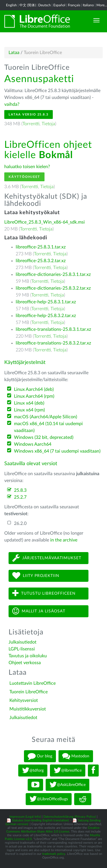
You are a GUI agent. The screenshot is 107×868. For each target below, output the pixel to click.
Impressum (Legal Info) (25, 817)
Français (74, 5)
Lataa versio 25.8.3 (29, 115)
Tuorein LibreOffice (29, 692)
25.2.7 (20, 497)
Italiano (88, 5)
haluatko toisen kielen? (27, 167)
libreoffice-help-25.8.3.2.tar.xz (46, 316)
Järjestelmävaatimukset (47, 558)
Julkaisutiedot (23, 642)
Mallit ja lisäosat (39, 611)
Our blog (40, 756)
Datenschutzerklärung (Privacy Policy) (70, 817)
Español (59, 5)
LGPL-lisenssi (22, 649)
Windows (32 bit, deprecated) (44, 437)
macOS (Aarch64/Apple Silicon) (46, 417)
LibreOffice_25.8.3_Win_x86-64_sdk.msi (45, 222)
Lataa (14, 53)
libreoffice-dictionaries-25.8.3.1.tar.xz (53, 274)
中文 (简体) (28, 5)
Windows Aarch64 (33, 444)
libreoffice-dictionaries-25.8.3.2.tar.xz (53, 288)
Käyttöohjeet (24, 177)
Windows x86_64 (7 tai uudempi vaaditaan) (57, 451)
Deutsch (45, 5)
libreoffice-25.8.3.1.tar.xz (41, 247)
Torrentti (31, 124)
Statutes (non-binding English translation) (40, 820)
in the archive (64, 540)
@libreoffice (68, 771)
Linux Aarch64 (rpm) (34, 396)
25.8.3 (20, 490)
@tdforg (33, 771)
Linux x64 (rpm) (29, 410)
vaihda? (12, 104)
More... (102, 5)
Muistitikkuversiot (28, 709)
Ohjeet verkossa (25, 663)
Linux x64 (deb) (29, 403)
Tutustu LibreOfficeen (44, 593)
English (11, 5)
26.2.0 (20, 523)
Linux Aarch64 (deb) (34, 389)
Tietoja (48, 124)
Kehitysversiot (24, 700)
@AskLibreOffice (67, 785)
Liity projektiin (36, 576)
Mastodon (76, 756)
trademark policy (54, 854)
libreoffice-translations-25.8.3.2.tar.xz (53, 343)
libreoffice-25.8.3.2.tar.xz (41, 261)
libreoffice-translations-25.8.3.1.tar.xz (53, 329)
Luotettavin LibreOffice (33, 683)
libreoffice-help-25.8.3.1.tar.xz (46, 302)
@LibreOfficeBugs (49, 799)
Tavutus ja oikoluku (28, 656)
